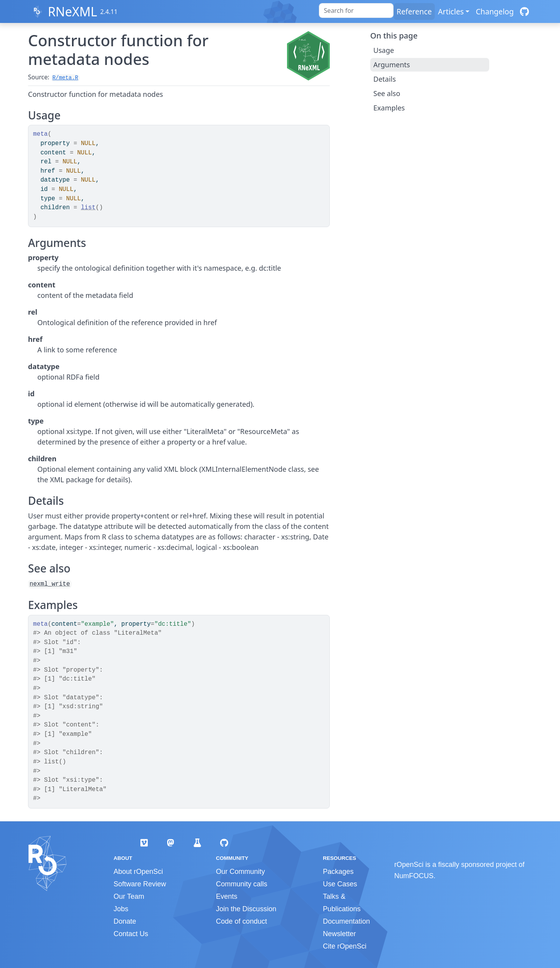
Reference (414, 11)
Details (385, 79)
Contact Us (131, 934)
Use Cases (340, 884)
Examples (389, 108)
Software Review (140, 884)
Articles (451, 11)
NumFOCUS (414, 876)
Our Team (129, 896)
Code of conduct (241, 921)
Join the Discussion (246, 909)
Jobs (121, 909)
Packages (338, 872)
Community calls (241, 884)
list (88, 208)
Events (227, 896)
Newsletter (339, 934)
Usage (384, 50)
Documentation (346, 921)
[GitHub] (524, 11)
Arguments (392, 65)
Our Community (240, 872)
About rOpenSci (138, 872)
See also (387, 93)
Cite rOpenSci (345, 946)
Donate (125, 921)
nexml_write (50, 584)
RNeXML (73, 11)
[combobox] (356, 11)
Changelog (495, 11)
